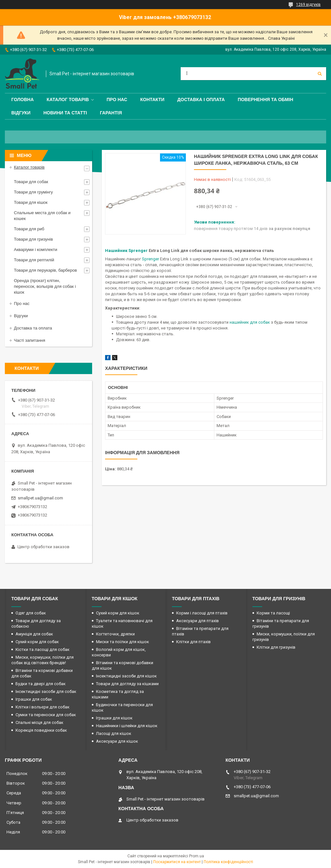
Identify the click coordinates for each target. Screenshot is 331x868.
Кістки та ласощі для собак (43, 649)
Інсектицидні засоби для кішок (126, 676)
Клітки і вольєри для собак (43, 707)
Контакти (152, 99)
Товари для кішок (31, 202)
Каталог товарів (68, 99)
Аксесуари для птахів (198, 621)
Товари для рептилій (34, 260)
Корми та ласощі (273, 613)
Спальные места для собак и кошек (42, 216)
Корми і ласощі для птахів (202, 613)
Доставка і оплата (201, 99)
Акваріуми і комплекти (36, 250)
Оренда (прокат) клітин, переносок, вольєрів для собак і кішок (45, 286)
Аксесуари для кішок (117, 741)
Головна (22, 99)
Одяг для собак (31, 613)
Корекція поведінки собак (41, 730)
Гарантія (111, 113)
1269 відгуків (308, 5)
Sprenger (150, 259)
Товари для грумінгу (33, 192)
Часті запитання (30, 340)
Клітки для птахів (193, 642)
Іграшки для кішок (114, 718)
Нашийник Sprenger (126, 251)
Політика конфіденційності (228, 862)
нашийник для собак (250, 322)
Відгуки (21, 113)
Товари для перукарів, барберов (45, 270)
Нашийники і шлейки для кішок (127, 726)
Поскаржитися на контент (177, 862)
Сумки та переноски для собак (46, 715)
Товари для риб (29, 229)
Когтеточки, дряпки (115, 634)
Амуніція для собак (34, 634)
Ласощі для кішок (114, 733)
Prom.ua (197, 856)
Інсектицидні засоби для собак (46, 691)
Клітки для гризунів (276, 647)
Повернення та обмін (265, 99)
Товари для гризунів (33, 239)
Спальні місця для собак (39, 722)
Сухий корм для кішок (118, 613)
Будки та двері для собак (41, 684)
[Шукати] (320, 74)
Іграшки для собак (34, 699)
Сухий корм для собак (37, 642)
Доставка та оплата (33, 328)
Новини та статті (65, 113)
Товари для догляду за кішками (127, 684)
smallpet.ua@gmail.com (40, 498)
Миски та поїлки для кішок (123, 642)
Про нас (117, 99)
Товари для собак (31, 182)
